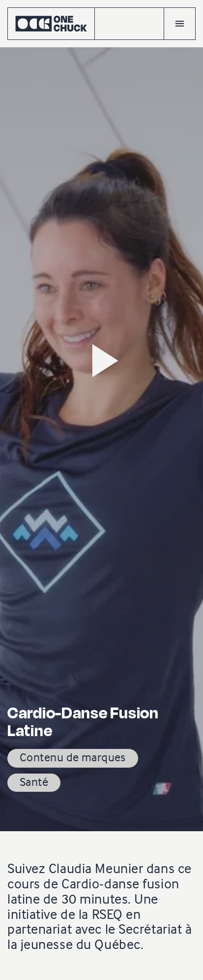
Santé (34, 782)
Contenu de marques (73, 757)
